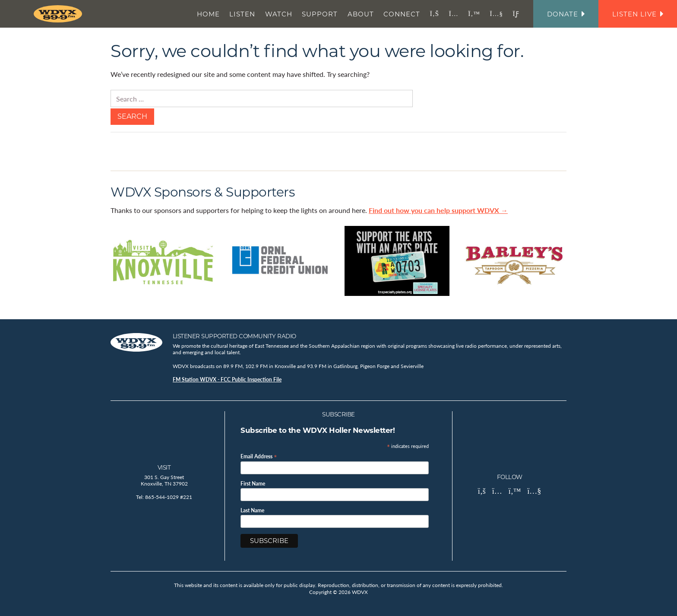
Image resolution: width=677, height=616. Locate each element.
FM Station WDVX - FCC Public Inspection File (227, 379)
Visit (164, 467)
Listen (242, 14)
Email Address (259, 456)
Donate (566, 14)
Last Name (252, 511)
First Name (253, 484)
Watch (279, 14)
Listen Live (638, 14)
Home (208, 14)
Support (320, 14)
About (361, 14)
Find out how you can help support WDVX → (438, 210)
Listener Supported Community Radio (234, 336)
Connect (402, 14)
